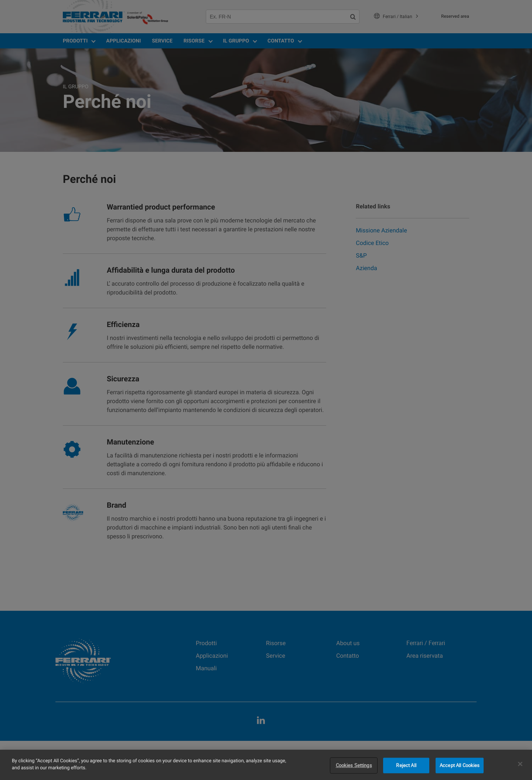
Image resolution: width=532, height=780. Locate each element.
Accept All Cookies (460, 765)
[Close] (520, 764)
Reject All (406, 765)
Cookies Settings (354, 765)
